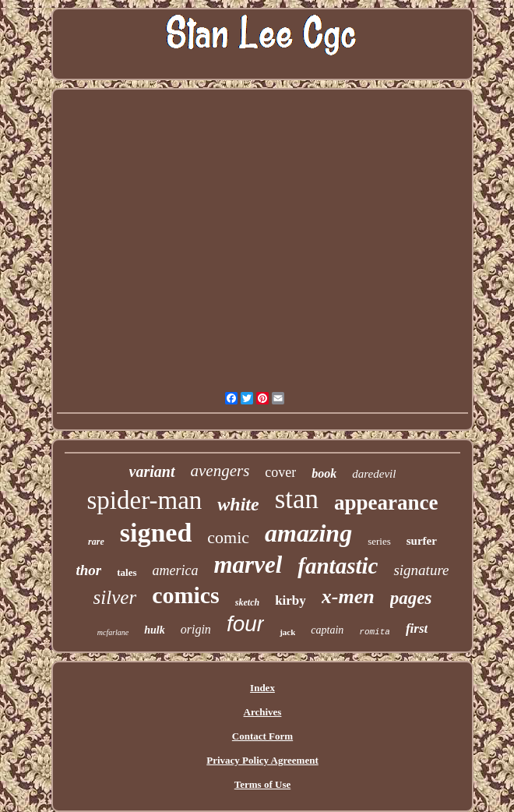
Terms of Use (262, 784)
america (176, 570)
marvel (248, 565)
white (238, 504)
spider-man (144, 500)
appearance (386, 503)
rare (96, 542)
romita (375, 632)
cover (280, 472)
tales (127, 572)
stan (297, 499)
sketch (247, 602)
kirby (290, 600)
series (379, 541)
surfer (422, 541)
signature (421, 570)
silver (115, 597)
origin (196, 629)
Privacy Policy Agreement (262, 760)
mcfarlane (113, 632)
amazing (308, 533)
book (324, 473)
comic (228, 537)
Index (262, 688)
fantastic (338, 566)
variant (152, 471)
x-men (348, 597)
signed (156, 533)
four (245, 624)
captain (327, 630)
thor (88, 570)
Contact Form (262, 736)
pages (411, 598)
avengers (220, 471)
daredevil (374, 474)
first (417, 628)
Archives (263, 712)
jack (287, 632)
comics (186, 595)
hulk (154, 630)
